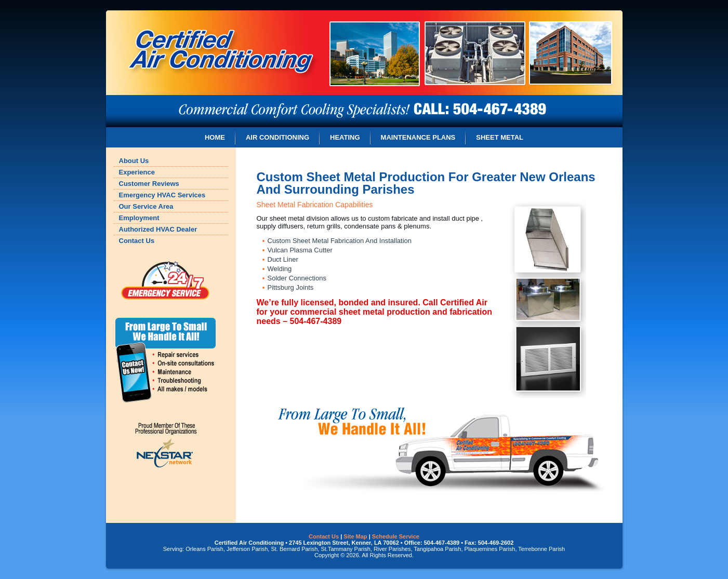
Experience (137, 172)
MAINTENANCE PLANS (418, 137)
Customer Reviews (149, 184)
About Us (134, 161)
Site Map (355, 536)
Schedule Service (396, 536)
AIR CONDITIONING (277, 137)
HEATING (345, 137)
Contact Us (137, 241)
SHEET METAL (500, 137)
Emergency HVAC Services (162, 195)
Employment (139, 218)
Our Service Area (146, 206)
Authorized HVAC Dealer (158, 229)
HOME (215, 137)
